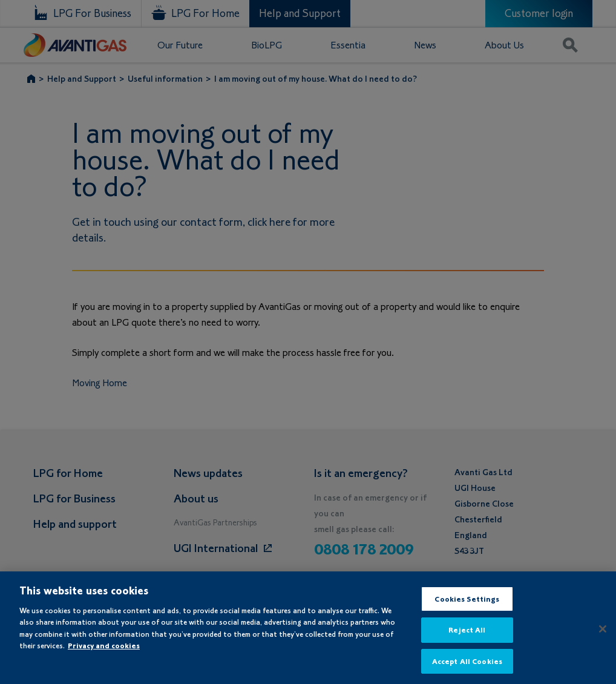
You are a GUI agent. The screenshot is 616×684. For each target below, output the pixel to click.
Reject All (467, 640)
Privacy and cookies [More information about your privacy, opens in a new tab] (104, 655)
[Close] (603, 639)
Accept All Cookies (467, 671)
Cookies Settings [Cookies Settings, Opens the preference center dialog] (467, 609)
